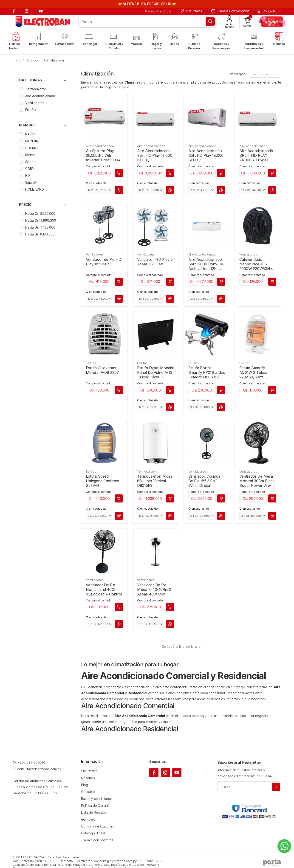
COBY (30, 169)
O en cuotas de (96, 183)
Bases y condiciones (97, 793)
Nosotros (88, 772)
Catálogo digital (93, 827)
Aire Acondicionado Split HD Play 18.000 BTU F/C (206, 155)
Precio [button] (25, 205)
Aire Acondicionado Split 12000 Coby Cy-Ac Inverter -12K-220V (206, 264)
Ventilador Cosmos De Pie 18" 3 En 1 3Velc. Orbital (204, 481)
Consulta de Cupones (98, 820)
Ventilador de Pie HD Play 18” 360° (104, 262)
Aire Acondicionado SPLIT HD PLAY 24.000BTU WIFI (256, 155)
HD (28, 176)
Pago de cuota (158, 11)
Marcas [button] (27, 125)
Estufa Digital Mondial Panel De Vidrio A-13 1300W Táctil (155, 372)
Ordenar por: (237, 74)
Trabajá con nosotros (230, 11)
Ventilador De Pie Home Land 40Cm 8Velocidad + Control (104, 589)
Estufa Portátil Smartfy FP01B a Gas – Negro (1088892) (207, 372)
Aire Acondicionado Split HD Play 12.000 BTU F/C (155, 155)
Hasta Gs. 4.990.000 (41, 220)
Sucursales (191, 11)
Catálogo (32, 60)
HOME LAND (35, 189)
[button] (247, 22)
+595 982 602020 (29, 756)
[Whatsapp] (284, 846)
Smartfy (31, 182)
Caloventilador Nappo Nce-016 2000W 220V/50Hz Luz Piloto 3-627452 (257, 264)
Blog (85, 779)
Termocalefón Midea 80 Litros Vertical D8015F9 (155, 481)
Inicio (17, 60)
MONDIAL (32, 141)
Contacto (88, 786)
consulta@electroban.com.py (37, 763)
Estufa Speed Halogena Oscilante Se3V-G (102, 481)
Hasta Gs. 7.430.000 (40, 227)
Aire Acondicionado (100, 146)
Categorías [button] (31, 80)
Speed (30, 162)
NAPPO (31, 134)
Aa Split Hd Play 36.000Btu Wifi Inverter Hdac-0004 (103, 155)
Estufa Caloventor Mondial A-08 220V (102, 370)
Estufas (91, 363)
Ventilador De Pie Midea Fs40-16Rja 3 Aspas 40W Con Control (154, 589)
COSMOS (32, 148)
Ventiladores (95, 254)
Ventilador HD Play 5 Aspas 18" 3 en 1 (155, 262)
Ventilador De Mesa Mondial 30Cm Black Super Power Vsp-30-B (257, 481)
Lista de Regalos (94, 806)
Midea (30, 155)
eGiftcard (88, 813)
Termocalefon (147, 471)
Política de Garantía (96, 800)
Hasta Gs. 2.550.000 (40, 213)
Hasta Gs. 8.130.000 (40, 234)
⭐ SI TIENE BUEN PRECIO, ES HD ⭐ (147, 4)
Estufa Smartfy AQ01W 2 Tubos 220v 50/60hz (253, 372)
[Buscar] (210, 22)
